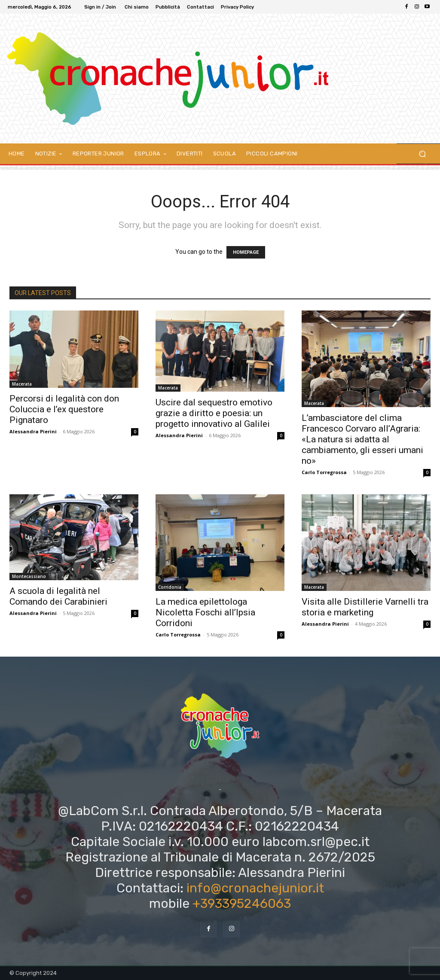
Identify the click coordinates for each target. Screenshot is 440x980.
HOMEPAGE (246, 252)
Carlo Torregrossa (324, 472)
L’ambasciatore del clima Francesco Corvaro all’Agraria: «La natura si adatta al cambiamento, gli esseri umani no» (362, 439)
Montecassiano (29, 576)
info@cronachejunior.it (255, 888)
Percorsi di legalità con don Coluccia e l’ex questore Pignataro (64, 409)
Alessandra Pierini (33, 431)
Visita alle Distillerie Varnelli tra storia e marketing (365, 607)
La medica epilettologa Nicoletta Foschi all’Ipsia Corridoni (205, 612)
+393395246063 (242, 904)
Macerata (22, 384)
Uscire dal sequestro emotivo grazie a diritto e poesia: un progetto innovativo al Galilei (214, 413)
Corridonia (170, 587)
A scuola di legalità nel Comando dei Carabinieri (58, 596)
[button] (422, 154)
